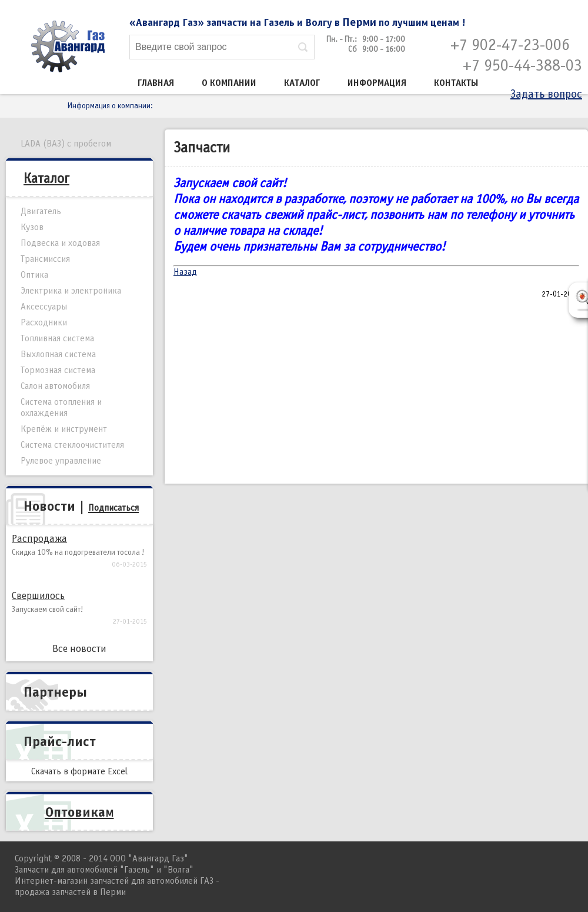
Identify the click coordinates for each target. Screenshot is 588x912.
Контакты (456, 83)
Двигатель (41, 211)
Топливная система (57, 338)
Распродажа (39, 539)
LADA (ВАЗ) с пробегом (66, 144)
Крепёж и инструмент (64, 429)
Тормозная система (58, 370)
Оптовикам (80, 812)
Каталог (302, 83)
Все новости (79, 649)
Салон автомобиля (55, 386)
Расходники (44, 322)
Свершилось (38, 596)
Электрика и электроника (71, 291)
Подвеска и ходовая (60, 243)
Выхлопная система (58, 354)
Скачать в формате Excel (79, 771)
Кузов (32, 227)
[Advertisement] (376, 392)
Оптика (34, 275)
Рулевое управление (61, 461)
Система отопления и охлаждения (61, 407)
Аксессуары (44, 307)
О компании (229, 83)
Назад (185, 272)
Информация (377, 83)
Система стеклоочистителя (72, 445)
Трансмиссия (45, 259)
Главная (156, 83)
